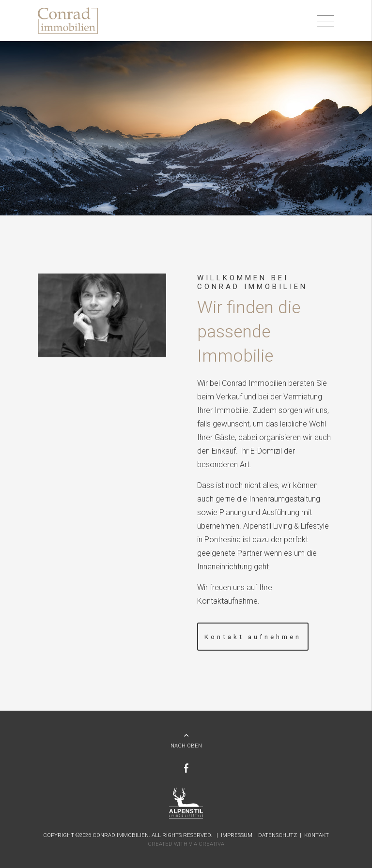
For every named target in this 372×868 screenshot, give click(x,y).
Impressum (237, 835)
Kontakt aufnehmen (253, 637)
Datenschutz (278, 835)
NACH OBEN (186, 746)
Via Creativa (207, 844)
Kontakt (317, 835)
